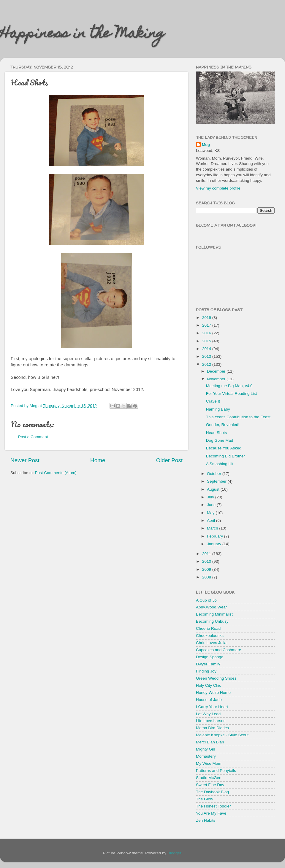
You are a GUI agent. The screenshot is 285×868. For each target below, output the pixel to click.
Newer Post (25, 460)
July (211, 497)
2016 (207, 333)
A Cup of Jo (206, 600)
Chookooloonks (210, 636)
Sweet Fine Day (210, 785)
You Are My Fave (211, 813)
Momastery (206, 756)
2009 (207, 569)
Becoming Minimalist (214, 614)
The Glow (205, 799)
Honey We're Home (213, 693)
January (215, 544)
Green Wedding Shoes (216, 678)
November (217, 379)
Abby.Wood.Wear (211, 607)
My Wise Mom (209, 763)
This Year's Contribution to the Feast (238, 417)
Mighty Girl (206, 749)
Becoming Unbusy (212, 621)
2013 (207, 356)
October (215, 474)
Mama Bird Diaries (212, 728)
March (213, 528)
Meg (206, 145)
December (217, 371)
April (212, 520)
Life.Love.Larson (211, 721)
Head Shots (217, 433)
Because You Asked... (225, 448)
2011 (207, 554)
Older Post (169, 460)
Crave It (213, 401)
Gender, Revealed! (223, 425)
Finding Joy (206, 671)
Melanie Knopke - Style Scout (222, 735)
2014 (207, 349)
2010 (207, 561)
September (217, 481)
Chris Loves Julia (211, 643)
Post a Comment (33, 437)
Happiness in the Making (82, 35)
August (214, 489)
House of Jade (209, 700)
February (216, 536)
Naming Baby (218, 409)
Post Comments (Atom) (56, 473)
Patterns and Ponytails (216, 771)
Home (98, 460)
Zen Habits (206, 820)
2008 (207, 577)
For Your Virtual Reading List (232, 394)
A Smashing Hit (220, 464)
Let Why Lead (208, 714)
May (211, 513)
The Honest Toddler (213, 806)
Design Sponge (210, 657)
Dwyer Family (208, 664)
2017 (207, 325)
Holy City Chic (209, 685)
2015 (207, 341)
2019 (207, 318)
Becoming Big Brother (225, 456)
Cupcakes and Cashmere (218, 650)
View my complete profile (218, 188)
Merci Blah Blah (210, 742)
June (212, 505)
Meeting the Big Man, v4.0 (229, 386)
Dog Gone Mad (220, 440)
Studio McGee (209, 778)
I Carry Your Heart (212, 707)
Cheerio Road (208, 628)
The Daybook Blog (212, 792)
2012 (207, 364)
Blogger (174, 853)
